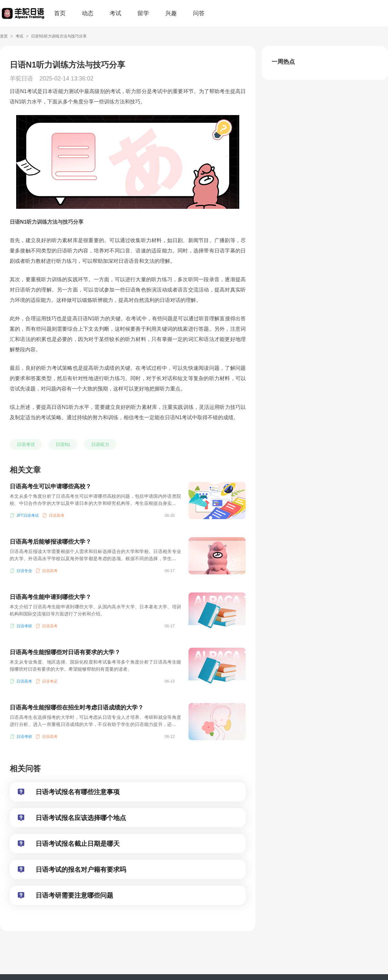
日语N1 (63, 444)
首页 (60, 13)
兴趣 (171, 13)
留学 (143, 13)
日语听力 (100, 444)
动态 (88, 13)
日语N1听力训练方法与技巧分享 (59, 36)
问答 (199, 13)
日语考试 (26, 444)
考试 (115, 13)
